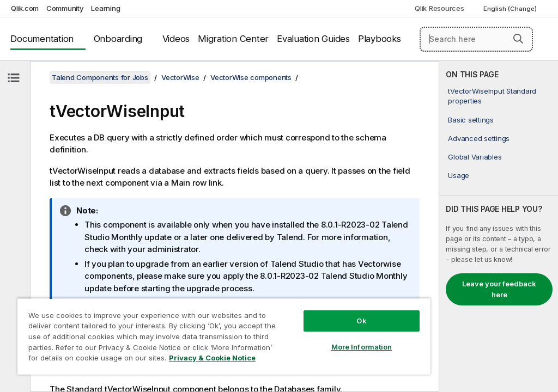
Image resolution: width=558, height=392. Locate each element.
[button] (518, 39)
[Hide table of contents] (14, 78)
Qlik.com (25, 8)
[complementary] (499, 226)
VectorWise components (251, 77)
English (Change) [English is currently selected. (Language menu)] (511, 9)
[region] (224, 336)
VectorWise (180, 77)
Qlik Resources (439, 8)
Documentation (42, 39)
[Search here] (476, 39)
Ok (361, 321)
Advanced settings (479, 138)
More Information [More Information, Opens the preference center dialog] (362, 347)
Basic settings (471, 120)
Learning (105, 8)
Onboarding (118, 39)
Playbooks (380, 39)
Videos (176, 39)
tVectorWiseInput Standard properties (492, 96)
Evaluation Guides (313, 39)
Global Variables (475, 157)
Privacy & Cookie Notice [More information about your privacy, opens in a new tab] (212, 358)
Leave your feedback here (499, 289)
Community (65, 8)
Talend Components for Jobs (100, 77)
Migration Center (233, 39)
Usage (459, 175)
